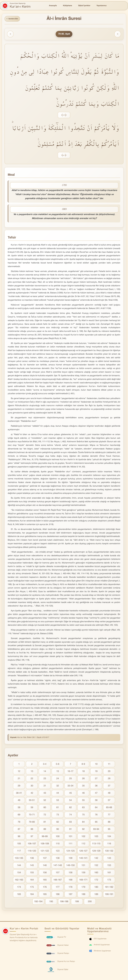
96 (19, 837)
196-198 (64, 902)
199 (77, 902)
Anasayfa (53, 6)
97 (32, 837)
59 (32, 808)
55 (83, 801)
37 (109, 787)
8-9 (83, 765)
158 (70, 873)
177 (58, 888)
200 (90, 902)
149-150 (70, 866)
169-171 (83, 881)
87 (19, 830)
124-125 (70, 852)
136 (32, 859)
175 (32, 888)
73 (58, 816)
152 (96, 866)
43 (45, 794)
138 (58, 859)
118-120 (32, 852)
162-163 (19, 881)
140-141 (83, 859)
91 (70, 830)
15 (58, 772)
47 (96, 794)
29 (19, 787)
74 (70, 816)
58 (19, 808)
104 (109, 837)
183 (19, 895)
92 (83, 830)
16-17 (70, 772)
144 (19, 866)
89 (45, 830)
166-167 (58, 881)
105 (19, 844)
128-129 (96, 852)
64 (96, 808)
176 (45, 888)
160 (96, 873)
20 (109, 772)
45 (70, 794)
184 (32, 895)
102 (83, 837)
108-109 (45, 844)
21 (19, 779)
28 (109, 779)
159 (83, 873)
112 (83, 844)
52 (45, 801)
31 (45, 787)
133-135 (19, 859)
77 (109, 816)
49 (19, 801)
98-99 (45, 837)
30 (32, 787)
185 (45, 895)
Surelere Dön (14, 19)
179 (83, 888)
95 (109, 830)
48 (109, 794)
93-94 (96, 830)
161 (109, 873)
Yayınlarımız (101, 6)
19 (96, 772)
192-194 (38, 902)
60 (45, 808)
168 (70, 881)
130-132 (109, 852)
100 (58, 837)
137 (45, 859)
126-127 (83, 852)
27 (96, 779)
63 (83, 808)
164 (32, 881)
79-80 (32, 823)
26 (83, 779)
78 (19, 823)
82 (58, 823)
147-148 (58, 866)
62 (70, 808)
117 (19, 852)
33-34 (70, 787)
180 (96, 888)
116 (109, 844)
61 (58, 808)
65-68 (109, 808)
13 (32, 772)
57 (109, 801)
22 (32, 779)
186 (58, 895)
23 (45, 779)
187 (70, 895)
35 (83, 787)
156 (45, 873)
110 (58, 844)
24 (58, 779)
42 (32, 794)
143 (109, 859)
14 (45, 772)
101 (70, 837)
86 (109, 823)
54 (70, 801)
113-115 (96, 844)
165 (45, 881)
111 (70, 844)
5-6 (58, 765)
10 (96, 765)
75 (83, 816)
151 (83, 866)
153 (109, 866)
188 (83, 895)
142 (96, 859)
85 (96, 823)
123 (58, 852)
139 (70, 859)
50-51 (32, 801)
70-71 (32, 816)
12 (19, 772)
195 (51, 902)
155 (32, 873)
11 (109, 765)
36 (96, 787)
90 (58, 830)
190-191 (109, 895)
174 (19, 888)
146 (45, 866)
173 (109, 881)
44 (58, 794)
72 (45, 816)
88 (32, 830)
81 (45, 823)
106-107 (32, 844)
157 (58, 873)
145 (32, 866)
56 (96, 801)
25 (70, 779)
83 (70, 823)
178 (70, 888)
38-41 (19, 794)
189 (96, 895)
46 (83, 794)
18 (83, 772)
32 (58, 787)
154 (19, 873)
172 (96, 881)
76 (96, 816)
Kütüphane (67, 6)
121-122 (45, 852)
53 (58, 801)
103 (96, 837)
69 (19, 816)
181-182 (109, 888)
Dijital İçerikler (84, 6)
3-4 (45, 765)
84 (83, 823)
